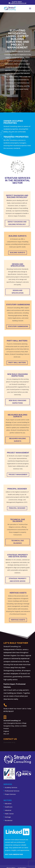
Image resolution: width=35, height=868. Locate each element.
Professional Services (12, 791)
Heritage (8, 817)
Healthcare (9, 807)
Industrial (8, 810)
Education (8, 803)
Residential (9, 820)
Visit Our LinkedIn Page (14, 854)
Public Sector (9, 814)
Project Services (10, 794)
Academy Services (11, 787)
